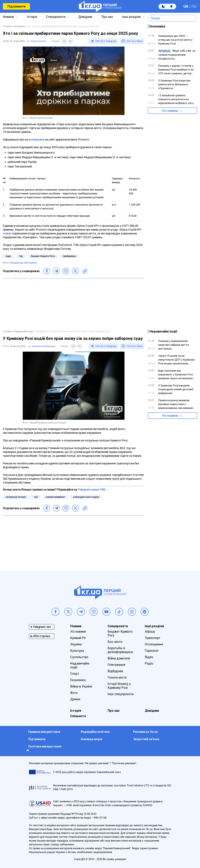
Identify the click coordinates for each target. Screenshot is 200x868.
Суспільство (79, 657)
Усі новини (170, 111)
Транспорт (153, 638)
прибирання (69, 256)
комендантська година (86, 497)
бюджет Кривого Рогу (43, 256)
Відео (149, 657)
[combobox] (170, 18)
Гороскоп (152, 651)
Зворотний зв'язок (146, 739)
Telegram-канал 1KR (91, 489)
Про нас (107, 17)
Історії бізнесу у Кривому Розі (119, 686)
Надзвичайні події (80, 665)
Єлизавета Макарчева (43, 346)
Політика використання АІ (44, 748)
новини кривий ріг (55, 497)
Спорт (75, 674)
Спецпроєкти (56, 17)
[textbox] (170, 18)
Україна (76, 644)
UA (186, 6)
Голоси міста (117, 677)
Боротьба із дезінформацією (120, 650)
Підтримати (16, 6)
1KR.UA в (106, 41)
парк (8, 256)
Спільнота (78, 716)
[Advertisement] (74, 304)
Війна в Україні (81, 686)
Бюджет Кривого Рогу (120, 633)
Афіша (150, 632)
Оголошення (154, 644)
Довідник (85, 17)
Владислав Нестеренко (24, 263)
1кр (21, 256)
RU (194, 6)
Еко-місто (115, 642)
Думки (75, 699)
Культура (77, 651)
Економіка (78, 680)
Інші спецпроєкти (121, 694)
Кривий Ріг (78, 638)
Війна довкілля (119, 658)
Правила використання (44, 732)
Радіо (149, 663)
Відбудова (115, 671)
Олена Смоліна (38, 41)
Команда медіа (91, 739)
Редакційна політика (95, 732)
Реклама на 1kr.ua (145, 732)
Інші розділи (131, 17)
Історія (32, 17)
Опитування (116, 665)
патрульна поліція (16, 497)
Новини (8, 17)
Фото (74, 693)
